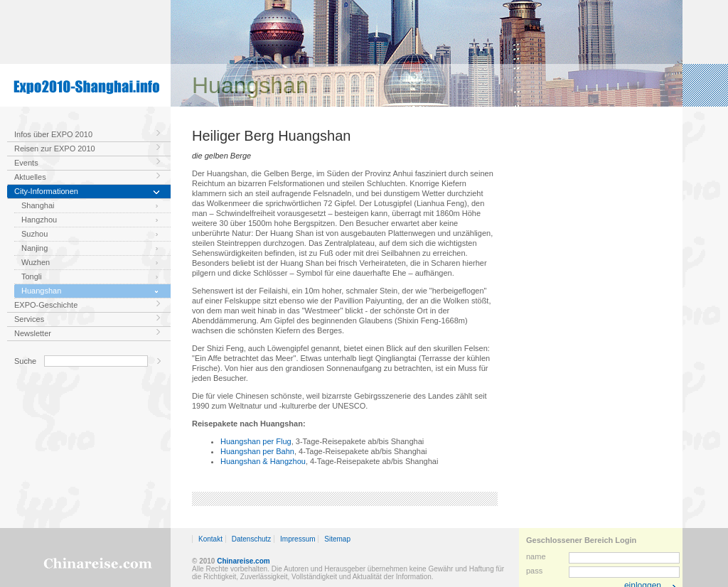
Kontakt (210, 539)
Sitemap (337, 539)
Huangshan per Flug (256, 441)
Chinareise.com (243, 561)
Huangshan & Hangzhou (263, 461)
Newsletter (33, 333)
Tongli (32, 276)
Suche (25, 361)
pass (534, 571)
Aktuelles (30, 177)
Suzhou (34, 234)
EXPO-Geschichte (46, 305)
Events (26, 163)
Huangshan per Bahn (257, 451)
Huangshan (41, 291)
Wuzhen (36, 262)
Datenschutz (252, 539)
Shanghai (38, 205)
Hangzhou (39, 220)
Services (29, 319)
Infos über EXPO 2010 (53, 134)
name (536, 556)
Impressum (298, 539)
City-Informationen (46, 191)
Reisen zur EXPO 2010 (55, 149)
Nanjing (34, 248)
